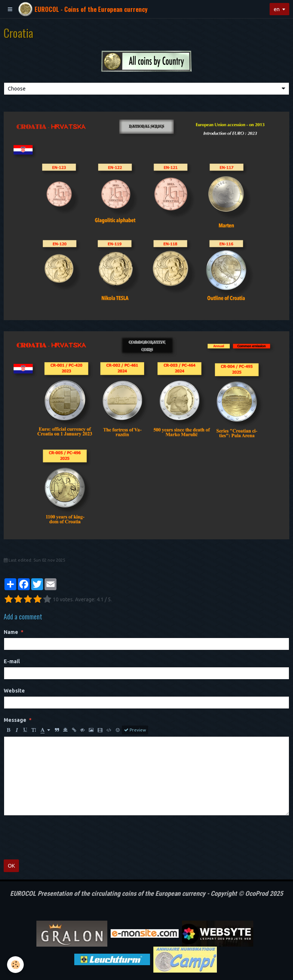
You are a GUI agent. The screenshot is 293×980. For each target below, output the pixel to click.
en (277, 9)
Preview (135, 730)
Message (15, 720)
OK (11, 866)
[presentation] (60, 838)
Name (11, 632)
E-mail (12, 661)
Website (14, 691)
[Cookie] (16, 965)
